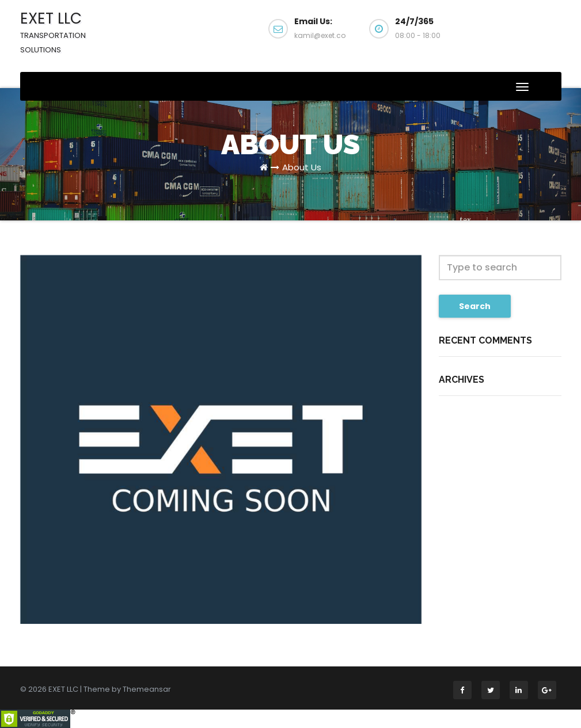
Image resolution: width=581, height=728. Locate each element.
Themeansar (147, 689)
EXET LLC (53, 32)
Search (475, 306)
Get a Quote (517, 33)
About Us (302, 167)
